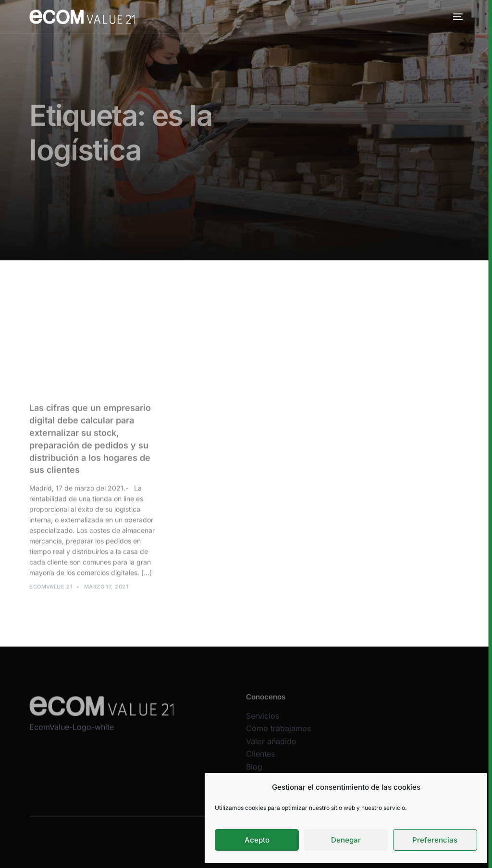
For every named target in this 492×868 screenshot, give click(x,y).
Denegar (346, 840)
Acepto (257, 840)
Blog (254, 771)
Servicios (263, 721)
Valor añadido (271, 746)
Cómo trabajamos (278, 733)
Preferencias (435, 840)
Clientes (260, 759)
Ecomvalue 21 (51, 589)
